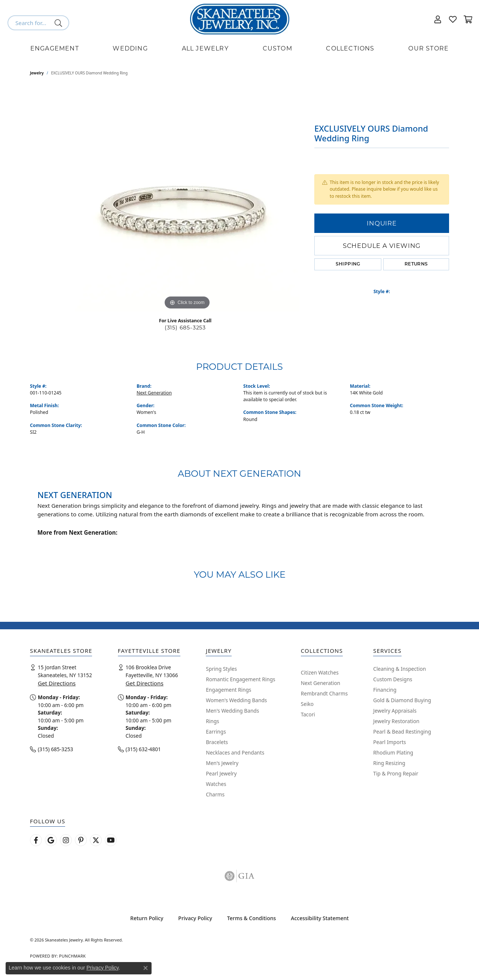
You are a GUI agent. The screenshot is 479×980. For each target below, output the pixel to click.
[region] (187, 199)
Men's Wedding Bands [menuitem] (232, 711)
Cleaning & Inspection (399, 669)
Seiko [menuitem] (307, 704)
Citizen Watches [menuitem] (320, 672)
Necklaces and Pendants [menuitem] (235, 752)
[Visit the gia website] (239, 876)
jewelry (37, 73)
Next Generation (154, 393)
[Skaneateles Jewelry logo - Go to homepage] (240, 19)
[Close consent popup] (146, 968)
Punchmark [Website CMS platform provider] (72, 956)
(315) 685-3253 (185, 328)
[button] (438, 19)
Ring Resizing (389, 763)
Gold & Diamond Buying (402, 700)
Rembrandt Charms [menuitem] (324, 693)
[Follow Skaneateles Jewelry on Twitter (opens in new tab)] (96, 840)
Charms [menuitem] (215, 794)
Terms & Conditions (251, 918)
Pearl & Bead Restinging (402, 732)
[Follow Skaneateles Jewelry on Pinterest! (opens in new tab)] (81, 840)
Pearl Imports (390, 742)
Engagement (55, 48)
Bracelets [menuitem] (217, 742)
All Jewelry (205, 48)
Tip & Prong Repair (396, 773)
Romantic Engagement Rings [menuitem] (240, 679)
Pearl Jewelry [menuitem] (221, 773)
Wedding (130, 48)
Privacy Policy (195, 918)
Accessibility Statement (320, 918)
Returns (416, 264)
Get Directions (57, 683)
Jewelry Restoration (396, 721)
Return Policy (147, 918)
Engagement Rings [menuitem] (228, 690)
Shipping (348, 264)
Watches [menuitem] (216, 784)
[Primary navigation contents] (239, 49)
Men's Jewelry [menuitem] (222, 763)
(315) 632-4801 (143, 749)
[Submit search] (60, 23)
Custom (277, 48)
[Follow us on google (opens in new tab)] (51, 840)
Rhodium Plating (393, 752)
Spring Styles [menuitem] (221, 669)
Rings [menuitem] (212, 721)
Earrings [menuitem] (216, 732)
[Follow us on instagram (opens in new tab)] (66, 840)
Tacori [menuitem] (308, 714)
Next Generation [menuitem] (321, 683)
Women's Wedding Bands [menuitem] (236, 700)
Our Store (428, 48)
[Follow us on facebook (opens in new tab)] (36, 840)
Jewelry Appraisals (395, 711)
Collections (350, 48)
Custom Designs (393, 679)
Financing (385, 690)
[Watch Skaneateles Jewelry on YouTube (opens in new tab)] (111, 840)
